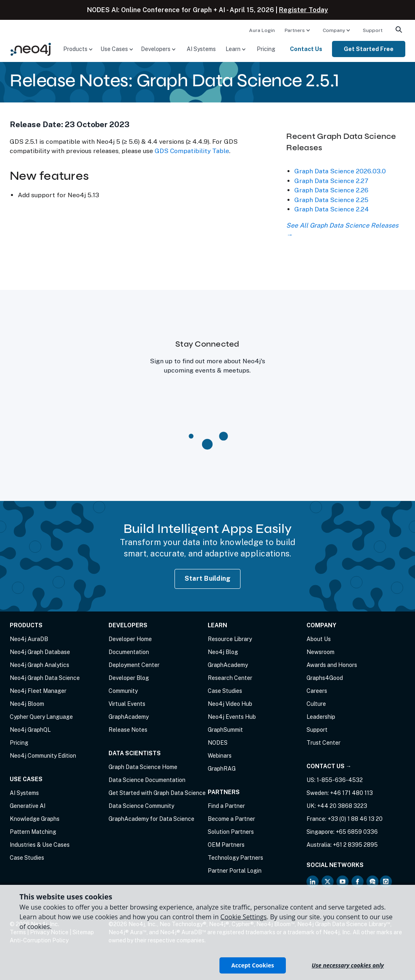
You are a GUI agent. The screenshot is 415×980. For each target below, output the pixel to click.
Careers (317, 691)
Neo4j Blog (223, 652)
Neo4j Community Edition (43, 756)
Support (373, 30)
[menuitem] (262, 30)
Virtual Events (127, 704)
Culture (316, 704)
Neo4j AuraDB (29, 639)
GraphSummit (225, 730)
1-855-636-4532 (340, 780)
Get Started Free (369, 49)
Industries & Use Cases (40, 845)
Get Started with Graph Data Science (157, 793)
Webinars (220, 756)
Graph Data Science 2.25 (331, 200)
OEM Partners (226, 845)
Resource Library (230, 639)
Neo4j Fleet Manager (38, 691)
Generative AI (28, 806)
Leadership (321, 717)
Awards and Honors (332, 665)
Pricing (266, 49)
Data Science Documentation (147, 780)
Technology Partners (235, 858)
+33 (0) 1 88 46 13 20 (355, 819)
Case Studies (27, 858)
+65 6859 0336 (357, 832)
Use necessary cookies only (348, 965)
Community (123, 691)
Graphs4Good (325, 678)
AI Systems (201, 49)
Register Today (303, 10)
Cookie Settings (243, 917)
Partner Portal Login (235, 871)
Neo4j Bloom (27, 704)
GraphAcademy (129, 717)
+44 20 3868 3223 (342, 806)
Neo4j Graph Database (40, 652)
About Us (319, 639)
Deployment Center (134, 665)
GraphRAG (222, 769)
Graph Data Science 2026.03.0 (340, 171)
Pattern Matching (33, 832)
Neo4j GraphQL (30, 730)
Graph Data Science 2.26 (331, 190)
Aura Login (262, 30)
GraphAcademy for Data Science (151, 819)
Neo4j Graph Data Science (45, 678)
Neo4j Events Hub (232, 717)
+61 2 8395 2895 (355, 845)
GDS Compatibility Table (192, 151)
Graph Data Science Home (143, 767)
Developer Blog (129, 678)
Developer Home (130, 639)
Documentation (129, 652)
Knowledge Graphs (35, 819)
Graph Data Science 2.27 (331, 181)
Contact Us (306, 49)
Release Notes (128, 730)
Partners (295, 30)
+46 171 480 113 (351, 793)
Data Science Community (141, 806)
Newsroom (320, 652)
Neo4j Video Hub (230, 704)
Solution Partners (231, 832)
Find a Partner (226, 806)
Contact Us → (329, 766)
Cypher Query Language (41, 717)
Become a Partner (231, 819)
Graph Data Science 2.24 (332, 209)
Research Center (230, 678)
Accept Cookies (252, 965)
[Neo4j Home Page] (31, 48)
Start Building (208, 578)
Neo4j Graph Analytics (39, 665)
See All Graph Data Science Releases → (342, 230)
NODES (218, 743)
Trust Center (323, 743)
